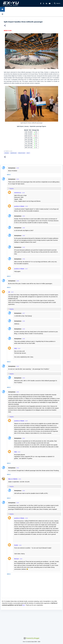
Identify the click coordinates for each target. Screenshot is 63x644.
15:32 (18, 468)
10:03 (24, 491)
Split (28, 153)
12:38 (23, 193)
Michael (16, 559)
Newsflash (13, 153)
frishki (16, 545)
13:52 (24, 216)
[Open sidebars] (2, 14)
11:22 (12, 292)
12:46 (20, 545)
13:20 (26, 206)
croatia (7, 153)
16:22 (24, 438)
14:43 (24, 378)
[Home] (2, 9)
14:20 (18, 366)
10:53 (18, 179)
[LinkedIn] (47, 3)
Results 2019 (22, 153)
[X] (44, 3)
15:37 (26, 421)
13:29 (24, 329)
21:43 (19, 349)
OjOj (16, 348)
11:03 (18, 281)
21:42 (19, 452)
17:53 (24, 259)
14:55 (18, 392)
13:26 (24, 321)
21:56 (18, 503)
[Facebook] (41, 3)
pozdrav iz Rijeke (19, 206)
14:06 (24, 236)
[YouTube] (50, 3)
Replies (12, 189)
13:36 (24, 339)
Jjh (9, 292)
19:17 (26, 269)
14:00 (24, 228)
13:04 (21, 559)
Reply (9, 175)
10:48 (18, 168)
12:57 (24, 313)
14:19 (24, 247)
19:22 (20, 479)
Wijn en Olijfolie (13, 479)
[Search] (55, 3)
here (24, 605)
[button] (5, 26)
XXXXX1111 (18, 193)
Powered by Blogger (32, 638)
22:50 (26, 518)
